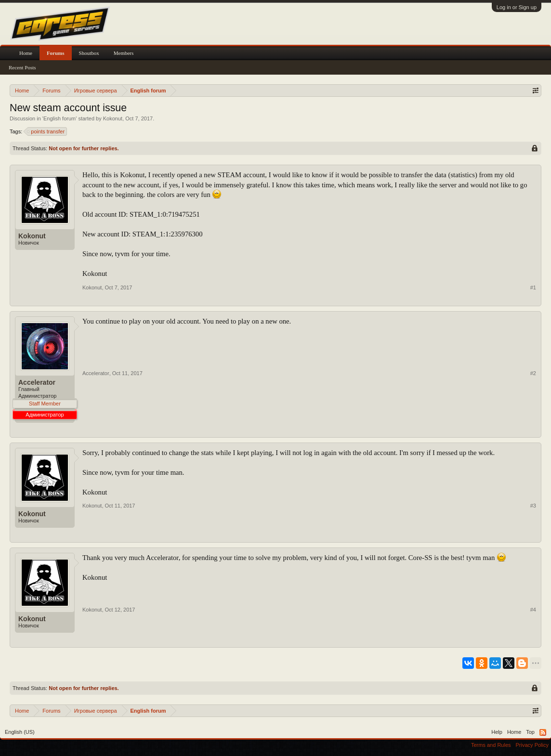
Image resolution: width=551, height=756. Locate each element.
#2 (533, 373)
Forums (56, 53)
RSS (543, 732)
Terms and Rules (491, 745)
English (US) (20, 732)
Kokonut (113, 118)
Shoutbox (89, 53)
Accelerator (37, 382)
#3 (533, 506)
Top (530, 732)
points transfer (46, 131)
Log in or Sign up (517, 7)
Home (26, 53)
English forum (59, 118)
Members (124, 53)
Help (497, 732)
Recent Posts (22, 67)
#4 (533, 610)
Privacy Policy (532, 745)
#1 (533, 287)
